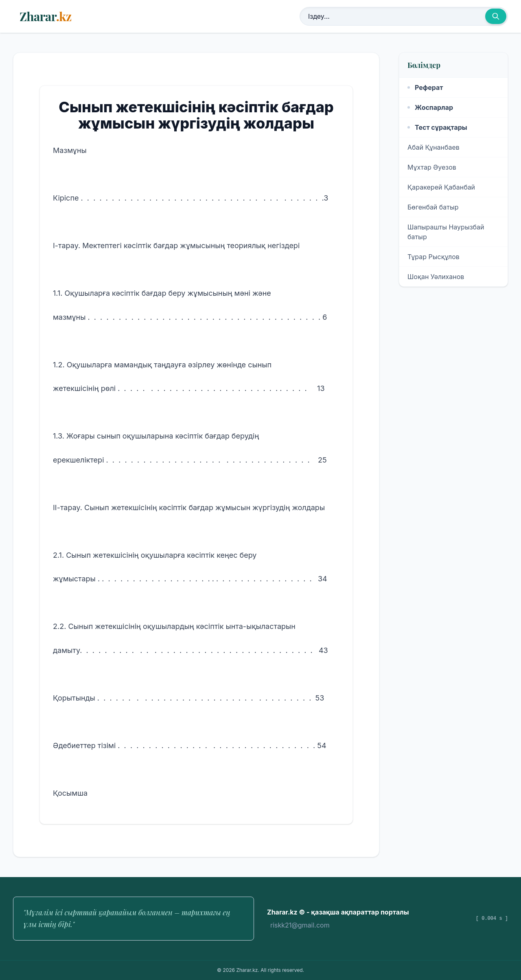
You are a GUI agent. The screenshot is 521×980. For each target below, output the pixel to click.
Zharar (45, 16)
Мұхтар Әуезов (432, 167)
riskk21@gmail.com (300, 925)
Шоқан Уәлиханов (436, 277)
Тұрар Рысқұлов (433, 257)
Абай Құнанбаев (433, 147)
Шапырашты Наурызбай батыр (446, 232)
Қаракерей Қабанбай (441, 187)
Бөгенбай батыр (433, 207)
